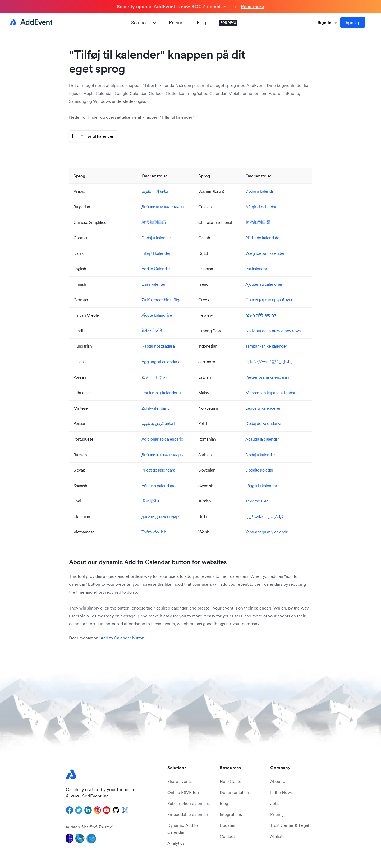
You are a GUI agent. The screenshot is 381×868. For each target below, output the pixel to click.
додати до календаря (161, 516)
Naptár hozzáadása (158, 346)
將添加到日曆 (258, 222)
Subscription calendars (189, 803)
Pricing (176, 23)
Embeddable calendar (188, 814)
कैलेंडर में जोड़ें (152, 331)
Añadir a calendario (159, 486)
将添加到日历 (154, 222)
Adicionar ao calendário (162, 439)
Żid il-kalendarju (156, 408)
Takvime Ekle (257, 501)
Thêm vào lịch (154, 532)
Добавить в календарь (162, 455)
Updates (227, 825)
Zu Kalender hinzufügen (163, 300)
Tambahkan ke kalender (266, 346)
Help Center (231, 781)
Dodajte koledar (259, 470)
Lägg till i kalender (261, 486)
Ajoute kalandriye (157, 315)
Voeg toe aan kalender (265, 253)
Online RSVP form (185, 792)
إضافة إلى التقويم (156, 191)
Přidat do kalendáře (262, 238)
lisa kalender (256, 269)
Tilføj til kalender (93, 136)
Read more (253, 6)
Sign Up (352, 22)
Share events (180, 781)
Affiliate (277, 836)
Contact (227, 836)
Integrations (231, 814)
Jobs (275, 803)
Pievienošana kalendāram (268, 377)
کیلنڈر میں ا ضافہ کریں (264, 516)
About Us (279, 781)
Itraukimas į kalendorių (161, 393)
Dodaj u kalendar (260, 191)
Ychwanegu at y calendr (266, 532)
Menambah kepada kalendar (270, 393)
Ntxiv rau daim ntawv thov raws (273, 331)
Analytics (176, 843)
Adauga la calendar (262, 439)
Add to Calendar (156, 269)
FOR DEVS (228, 23)
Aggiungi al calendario (161, 362)
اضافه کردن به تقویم (158, 423)
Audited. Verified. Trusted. (89, 827)
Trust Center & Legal (290, 825)
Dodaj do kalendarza (263, 423)
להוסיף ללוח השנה (261, 315)
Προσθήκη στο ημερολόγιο (268, 300)
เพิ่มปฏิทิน (150, 501)
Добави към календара (163, 207)
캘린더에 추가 (154, 377)
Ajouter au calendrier (264, 284)
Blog (201, 23)
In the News (281, 792)
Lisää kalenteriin (156, 284)
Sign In (325, 22)
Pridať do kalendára (158, 470)
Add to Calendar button (122, 638)
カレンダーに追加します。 (270, 362)
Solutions (143, 23)
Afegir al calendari (261, 207)
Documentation (234, 792)
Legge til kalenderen (263, 408)
